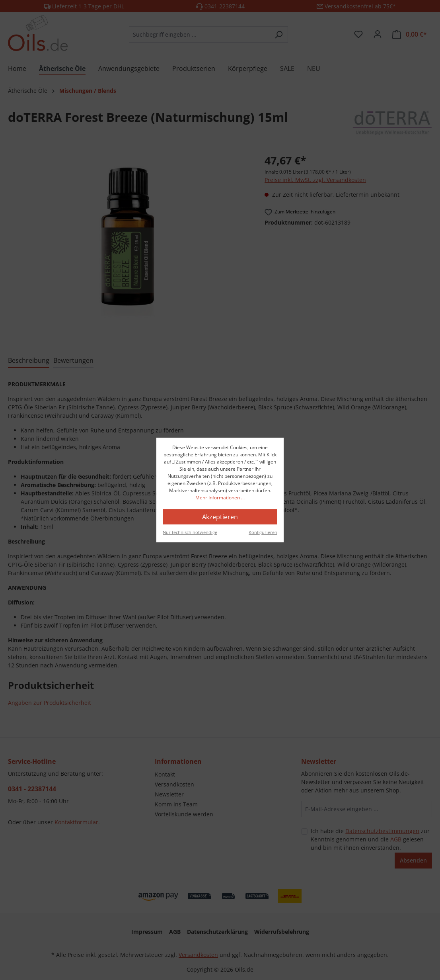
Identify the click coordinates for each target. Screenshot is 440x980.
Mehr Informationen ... (220, 498)
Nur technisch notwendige (190, 532)
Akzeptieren (220, 517)
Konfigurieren (263, 532)
